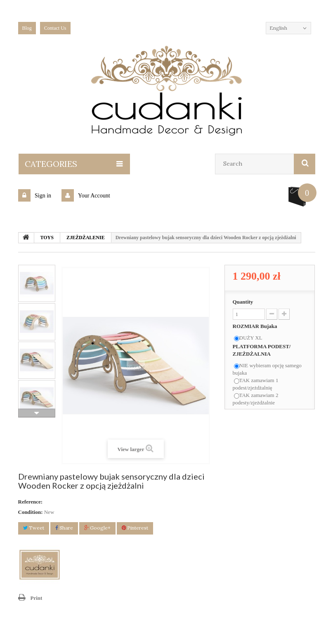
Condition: (31, 512)
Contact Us (55, 28)
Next (37, 413)
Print (37, 598)
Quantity (243, 302)
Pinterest (135, 528)
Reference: (31, 502)
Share (64, 528)
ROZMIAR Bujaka (256, 326)
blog (27, 28)
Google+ (97, 528)
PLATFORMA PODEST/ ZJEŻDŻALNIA (262, 350)
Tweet (34, 528)
